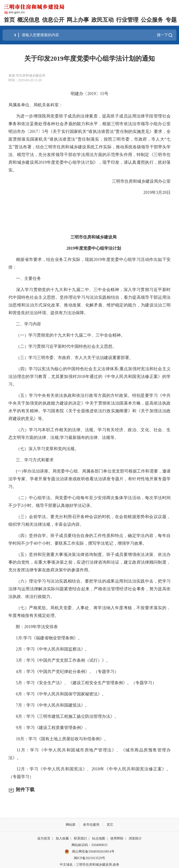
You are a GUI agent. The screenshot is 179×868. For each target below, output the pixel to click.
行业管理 (127, 20)
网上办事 (78, 20)
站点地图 (99, 838)
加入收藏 (62, 838)
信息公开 (53, 20)
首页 (9, 20)
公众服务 (152, 20)
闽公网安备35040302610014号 (89, 852)
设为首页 (44, 838)
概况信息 (28, 20)
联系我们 (80, 838)
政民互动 (103, 20)
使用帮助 (117, 838)
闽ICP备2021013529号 (89, 858)
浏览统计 (135, 838)
